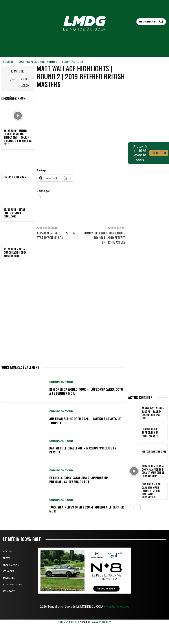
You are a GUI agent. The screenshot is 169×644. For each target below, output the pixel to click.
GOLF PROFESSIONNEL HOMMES (38, 62)
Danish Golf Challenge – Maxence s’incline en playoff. (83, 450)
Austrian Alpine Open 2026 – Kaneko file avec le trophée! (85, 420)
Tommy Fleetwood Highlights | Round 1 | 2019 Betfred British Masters (104, 238)
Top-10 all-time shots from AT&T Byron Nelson (56, 235)
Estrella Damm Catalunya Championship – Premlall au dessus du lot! (80, 480)
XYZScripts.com (102, 622)
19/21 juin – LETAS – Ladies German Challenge (16, 213)
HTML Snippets (67, 622)
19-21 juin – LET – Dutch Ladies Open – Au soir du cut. (16, 252)
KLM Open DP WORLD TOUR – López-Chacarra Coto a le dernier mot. (86, 391)
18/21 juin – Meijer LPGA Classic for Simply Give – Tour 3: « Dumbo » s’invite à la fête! (18, 137)
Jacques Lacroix (25, 82)
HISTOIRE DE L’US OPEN (153, 452)
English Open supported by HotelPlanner (149, 433)
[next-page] (138, 507)
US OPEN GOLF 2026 (15, 177)
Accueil (8, 62)
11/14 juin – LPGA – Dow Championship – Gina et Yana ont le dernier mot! (154, 471)
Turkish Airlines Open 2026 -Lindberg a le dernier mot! (87, 509)
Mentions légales (117, 607)
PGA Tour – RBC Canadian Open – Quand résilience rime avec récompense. (154, 490)
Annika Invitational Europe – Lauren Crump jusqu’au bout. (154, 413)
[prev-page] (131, 507)
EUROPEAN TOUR (73, 62)
